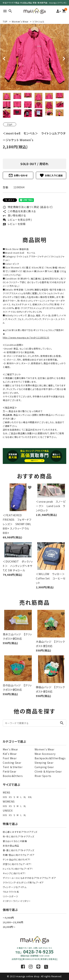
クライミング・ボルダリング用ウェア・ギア (23, 882)
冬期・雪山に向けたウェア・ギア (19, 855)
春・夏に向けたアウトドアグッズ (18, 850)
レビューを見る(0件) (17, 220)
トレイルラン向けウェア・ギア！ (18, 869)
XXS (5, 797)
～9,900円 (8, 918)
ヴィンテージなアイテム (15, 887)
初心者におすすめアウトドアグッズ (20, 832)
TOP (5, 21)
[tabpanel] (34, 57)
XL (25, 797)
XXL (30, 797)
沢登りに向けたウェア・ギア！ (17, 864)
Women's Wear (20, 21)
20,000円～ (9, 927)
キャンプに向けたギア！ (14, 873)
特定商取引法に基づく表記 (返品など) (28, 207)
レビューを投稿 (14, 224)
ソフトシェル (38, 21)
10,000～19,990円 (13, 922)
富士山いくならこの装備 (15, 841)
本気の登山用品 (11, 846)
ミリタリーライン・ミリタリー (17, 901)
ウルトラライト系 (11, 892)
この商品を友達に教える (19, 211)
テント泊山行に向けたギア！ (17, 859)
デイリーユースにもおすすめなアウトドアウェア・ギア (29, 878)
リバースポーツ (10, 896)
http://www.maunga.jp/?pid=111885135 (26, 337)
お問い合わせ (18, 175)
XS (10, 797)
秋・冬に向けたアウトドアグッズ (18, 836)
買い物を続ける (14, 215)
